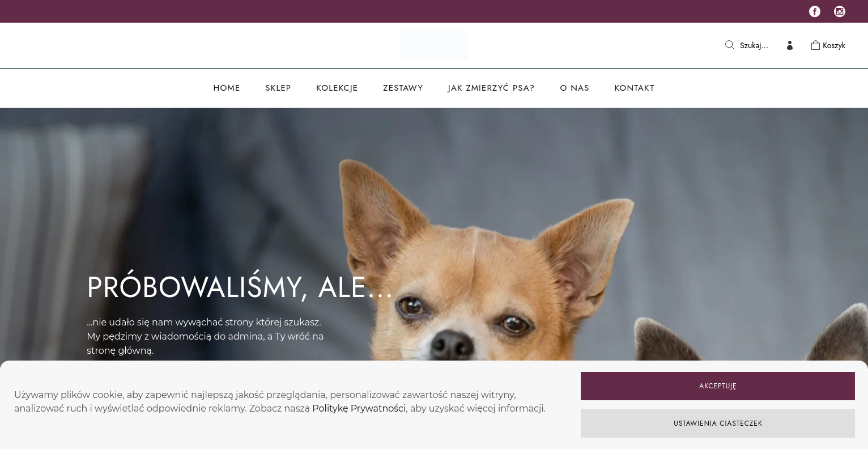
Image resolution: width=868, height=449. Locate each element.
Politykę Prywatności (359, 408)
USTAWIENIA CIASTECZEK (718, 423)
